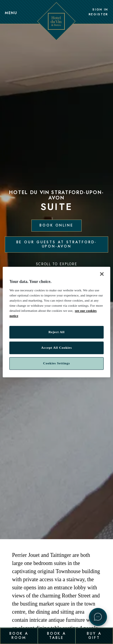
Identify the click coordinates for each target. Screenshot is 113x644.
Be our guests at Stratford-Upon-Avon (57, 244)
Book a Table (56, 636)
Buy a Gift (94, 636)
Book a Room (19, 636)
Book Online (56, 225)
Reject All (56, 332)
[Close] (102, 274)
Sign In (100, 10)
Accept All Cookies (57, 348)
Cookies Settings (56, 363)
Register (98, 14)
